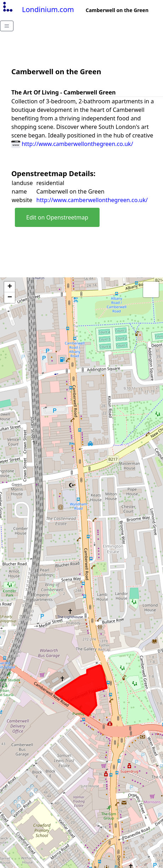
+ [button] (10, 287)
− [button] (10, 298)
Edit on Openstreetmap (57, 217)
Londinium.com (38, 9)
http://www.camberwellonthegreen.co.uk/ (72, 144)
